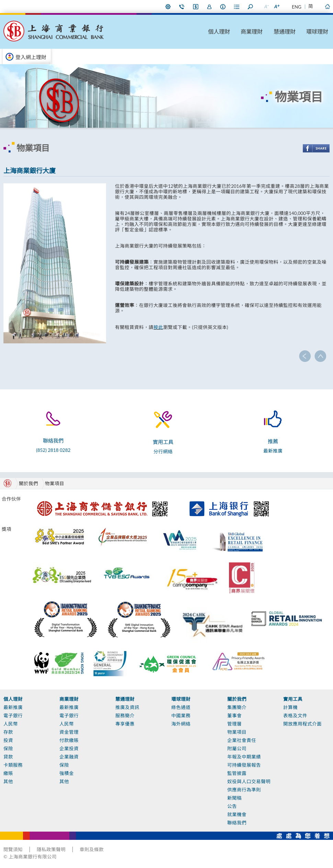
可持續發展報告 (244, 765)
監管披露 (237, 773)
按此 (158, 327)
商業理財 (252, 31)
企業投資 (69, 749)
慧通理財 (285, 31)
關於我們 (237, 699)
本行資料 (223, 7)
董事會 (234, 716)
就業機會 (237, 814)
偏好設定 (168, 7)
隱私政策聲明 (51, 849)
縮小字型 (266, 7)
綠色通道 (181, 707)
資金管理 (69, 732)
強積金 (67, 773)
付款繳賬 (69, 740)
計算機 (290, 707)
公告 (232, 806)
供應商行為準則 (244, 790)
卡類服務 (13, 765)
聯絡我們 (182, 7)
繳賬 (8, 773)
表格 (237, 7)
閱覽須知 (13, 849)
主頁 (327, 7)
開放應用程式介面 (302, 724)
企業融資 (69, 757)
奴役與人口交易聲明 (249, 781)
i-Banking (196, 7)
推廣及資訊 (127, 707)
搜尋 (251, 7)
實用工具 (293, 699)
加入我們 (209, 7)
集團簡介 (237, 707)
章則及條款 (92, 849)
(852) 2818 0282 (53, 450)
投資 (8, 740)
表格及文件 (295, 716)
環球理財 (317, 31)
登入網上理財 (31, 57)
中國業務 (181, 716)
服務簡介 (125, 716)
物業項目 (55, 483)
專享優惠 (125, 724)
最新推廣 (273, 451)
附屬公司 (237, 749)
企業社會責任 (242, 740)
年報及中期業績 (244, 757)
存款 (8, 732)
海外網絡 (181, 724)
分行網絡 (163, 452)
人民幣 (11, 724)
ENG (297, 7)
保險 (8, 749)
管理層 (234, 724)
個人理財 (219, 31)
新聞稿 (234, 798)
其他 (8, 781)
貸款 (8, 757)
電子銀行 (13, 716)
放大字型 (276, 7)
